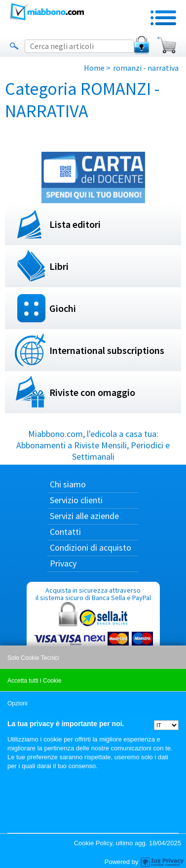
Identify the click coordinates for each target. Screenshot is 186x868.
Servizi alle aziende (84, 516)
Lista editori (75, 224)
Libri (59, 266)
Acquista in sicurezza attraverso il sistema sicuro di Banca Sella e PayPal (93, 633)
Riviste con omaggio (92, 392)
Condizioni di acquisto (91, 547)
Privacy (63, 563)
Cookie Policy (93, 843)
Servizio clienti (76, 500)
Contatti (65, 532)
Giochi (63, 308)
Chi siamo (68, 484)
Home (94, 68)
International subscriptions (107, 350)
